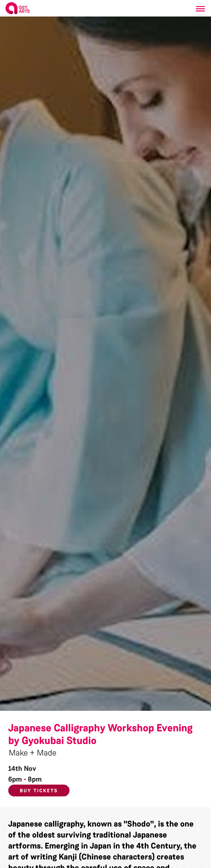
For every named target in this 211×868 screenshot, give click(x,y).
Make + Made (33, 753)
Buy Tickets (39, 791)
